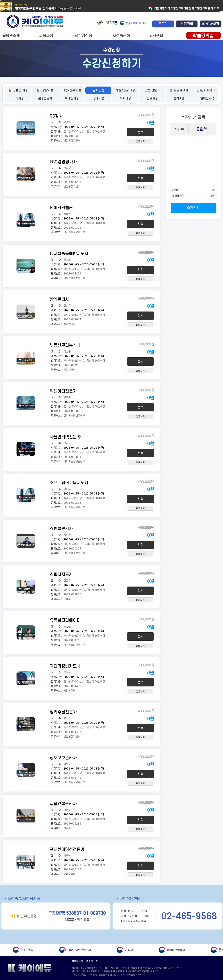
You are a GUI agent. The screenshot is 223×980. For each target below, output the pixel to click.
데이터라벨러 (61, 208)
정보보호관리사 (63, 758)
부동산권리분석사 (65, 345)
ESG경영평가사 (63, 162)
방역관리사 (59, 299)
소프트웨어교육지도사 (69, 483)
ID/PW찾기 (211, 24)
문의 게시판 (92, 961)
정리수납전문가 (63, 712)
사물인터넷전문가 (65, 437)
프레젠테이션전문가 (67, 849)
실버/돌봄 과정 (18, 90)
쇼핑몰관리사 (61, 529)
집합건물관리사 (63, 804)
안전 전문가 (152, 90)
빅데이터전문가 (63, 391)
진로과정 (152, 98)
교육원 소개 (78, 961)
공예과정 (99, 98)
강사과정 (98, 90)
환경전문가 (45, 98)
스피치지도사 (61, 574)
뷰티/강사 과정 (179, 90)
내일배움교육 (206, 98)
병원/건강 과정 (125, 90)
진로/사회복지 (206, 90)
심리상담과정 (45, 90)
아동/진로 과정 (72, 90)
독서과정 (125, 98)
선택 (140, 132)
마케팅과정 (72, 98)
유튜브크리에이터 (65, 620)
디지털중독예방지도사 (69, 253)
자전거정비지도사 (65, 666)
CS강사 (56, 116)
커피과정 (18, 98)
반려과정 (179, 98)
